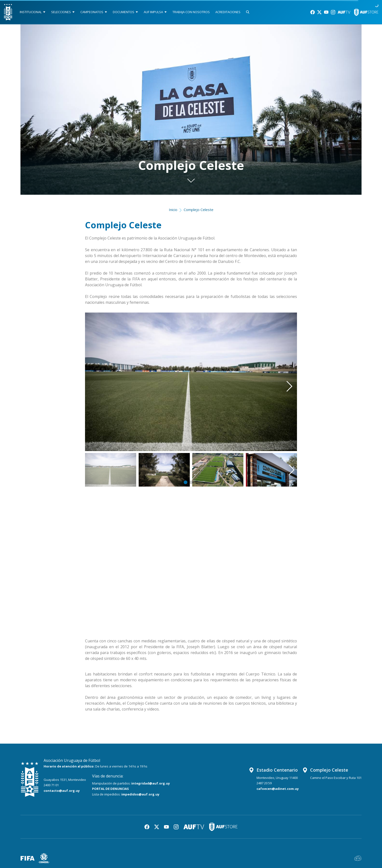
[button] (282, 375)
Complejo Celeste (199, 210)
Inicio (173, 210)
